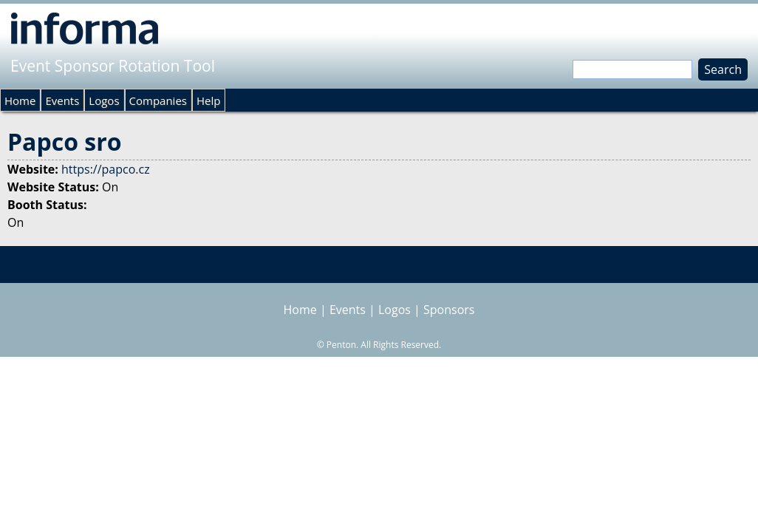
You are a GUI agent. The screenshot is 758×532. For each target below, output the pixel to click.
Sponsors (449, 310)
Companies (158, 100)
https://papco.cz (106, 169)
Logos (104, 100)
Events (62, 100)
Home (20, 100)
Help (208, 100)
